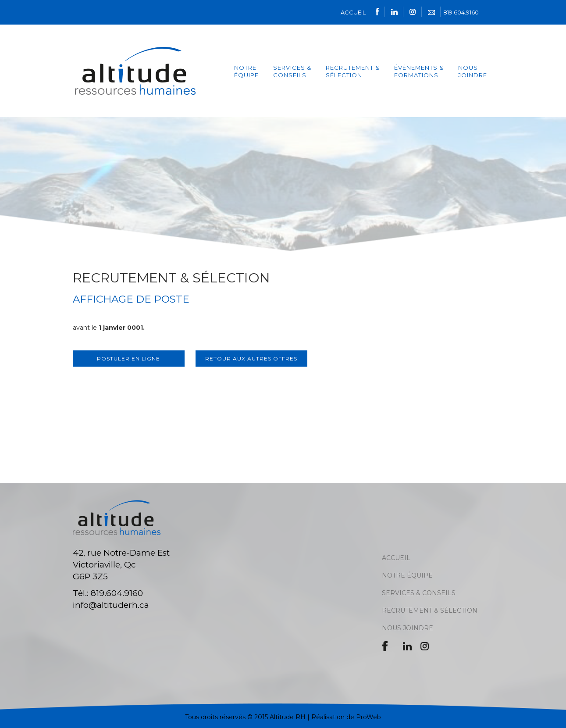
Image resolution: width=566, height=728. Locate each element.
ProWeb (368, 717)
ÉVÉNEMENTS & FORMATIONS (419, 71)
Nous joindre (473, 71)
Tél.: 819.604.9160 (108, 593)
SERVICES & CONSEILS (419, 593)
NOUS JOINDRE (408, 628)
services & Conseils (292, 71)
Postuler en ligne (128, 359)
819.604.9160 (461, 12)
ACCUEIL (353, 12)
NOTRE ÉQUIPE (246, 71)
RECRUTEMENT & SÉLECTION (430, 610)
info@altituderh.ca (111, 605)
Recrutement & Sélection (353, 71)
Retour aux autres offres (251, 359)
